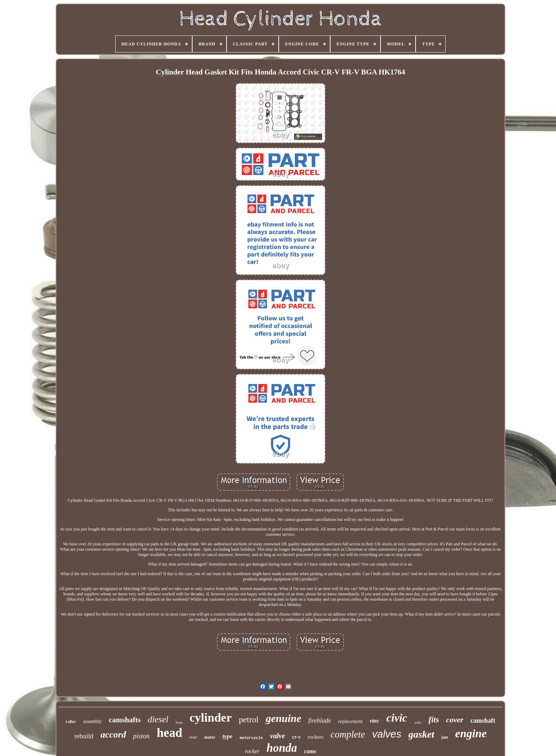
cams (310, 751)
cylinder (210, 718)
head (169, 733)
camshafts (125, 720)
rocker (252, 751)
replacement (351, 721)
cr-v (296, 737)
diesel (158, 719)
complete (348, 734)
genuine (283, 718)
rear (193, 737)
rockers (316, 737)
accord (113, 735)
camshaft (483, 721)
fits (434, 720)
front (179, 722)
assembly (93, 721)
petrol (249, 719)
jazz (445, 737)
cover (455, 720)
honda (282, 748)
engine (471, 733)
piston (141, 736)
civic (397, 718)
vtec (375, 721)
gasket (421, 734)
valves (387, 734)
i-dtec (71, 721)
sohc (418, 722)
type (227, 736)
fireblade (319, 721)
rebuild (84, 736)
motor (210, 737)
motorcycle (251, 738)
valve (278, 736)
